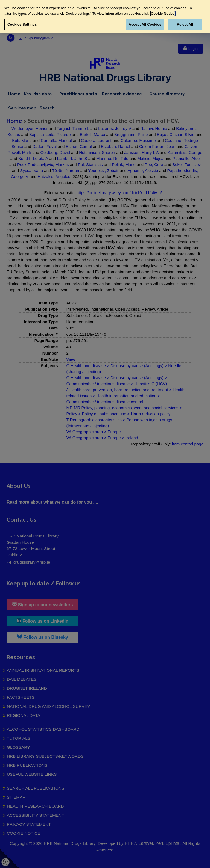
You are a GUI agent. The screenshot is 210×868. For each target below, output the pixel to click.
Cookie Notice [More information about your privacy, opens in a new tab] (163, 14)
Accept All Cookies (145, 24)
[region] (105, 17)
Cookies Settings (22, 24)
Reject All (185, 24)
